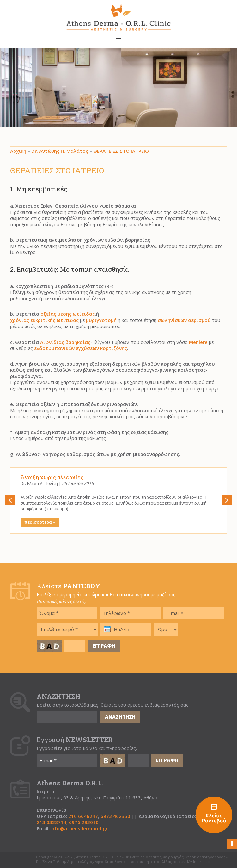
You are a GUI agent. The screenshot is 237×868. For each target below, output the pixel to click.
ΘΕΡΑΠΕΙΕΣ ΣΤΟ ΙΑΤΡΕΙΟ (121, 151)
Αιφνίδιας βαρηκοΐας (65, 342)
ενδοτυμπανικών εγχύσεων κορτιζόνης (81, 348)
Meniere (198, 342)
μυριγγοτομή (101, 320)
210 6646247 (83, 816)
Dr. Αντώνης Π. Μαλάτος (60, 151)
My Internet (197, 862)
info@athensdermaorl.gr (79, 829)
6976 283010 (84, 822)
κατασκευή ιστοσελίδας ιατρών (158, 862)
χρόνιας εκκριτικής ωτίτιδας (44, 320)
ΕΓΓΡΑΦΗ (104, 646)
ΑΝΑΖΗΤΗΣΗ (120, 717)
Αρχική (18, 151)
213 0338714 (52, 822)
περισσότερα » (40, 522)
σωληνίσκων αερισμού (184, 320)
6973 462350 (115, 816)
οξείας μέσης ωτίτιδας (68, 314)
